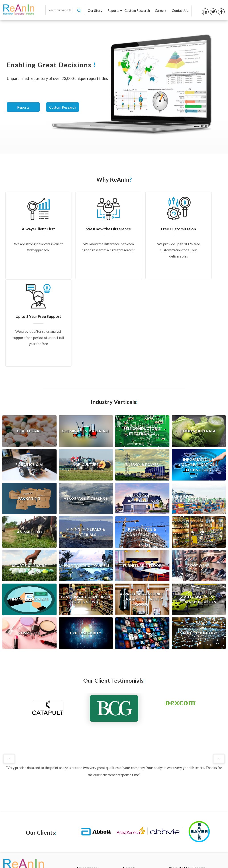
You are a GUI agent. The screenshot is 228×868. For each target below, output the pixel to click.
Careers (161, 11)
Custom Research (138, 11)
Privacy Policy (133, 792)
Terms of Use (133, 800)
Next (219, 671)
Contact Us (180, 11)
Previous (9, 671)
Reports (116, 11)
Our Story (96, 11)
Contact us (85, 822)
